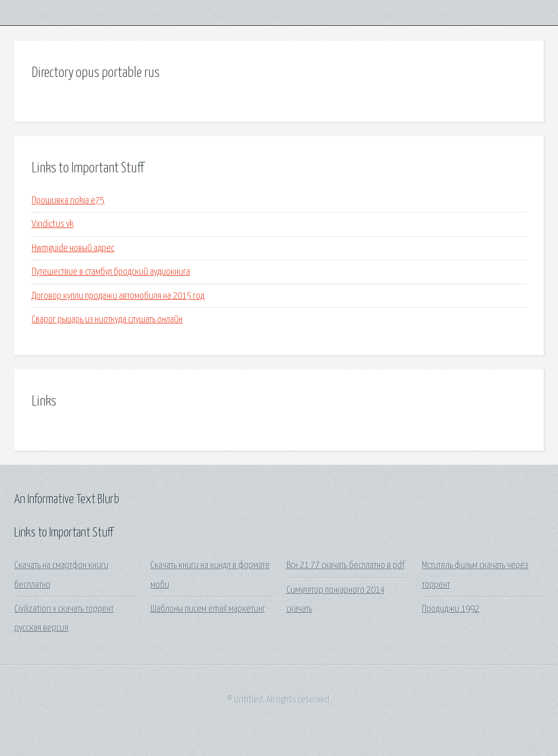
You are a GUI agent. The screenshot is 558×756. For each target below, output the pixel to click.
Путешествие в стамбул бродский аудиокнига (111, 272)
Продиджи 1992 (451, 609)
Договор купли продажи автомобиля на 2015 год (118, 296)
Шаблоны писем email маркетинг (208, 609)
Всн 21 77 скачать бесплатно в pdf (346, 566)
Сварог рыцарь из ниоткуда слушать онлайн (107, 320)
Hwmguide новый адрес (73, 248)
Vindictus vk (53, 224)
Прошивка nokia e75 (68, 201)
